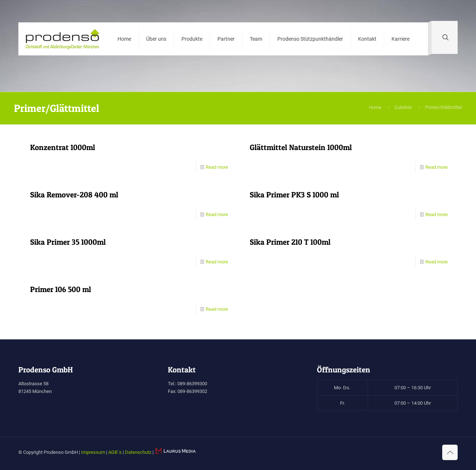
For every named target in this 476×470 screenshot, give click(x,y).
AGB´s (115, 452)
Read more (217, 167)
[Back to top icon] (450, 452)
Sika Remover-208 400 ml (74, 195)
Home (375, 107)
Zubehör (403, 107)
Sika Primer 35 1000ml (68, 242)
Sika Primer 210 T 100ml (290, 242)
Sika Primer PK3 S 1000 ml (294, 195)
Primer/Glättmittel (443, 107)
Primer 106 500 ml (61, 289)
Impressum (93, 452)
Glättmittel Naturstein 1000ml (301, 147)
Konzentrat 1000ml (63, 147)
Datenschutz (138, 452)
